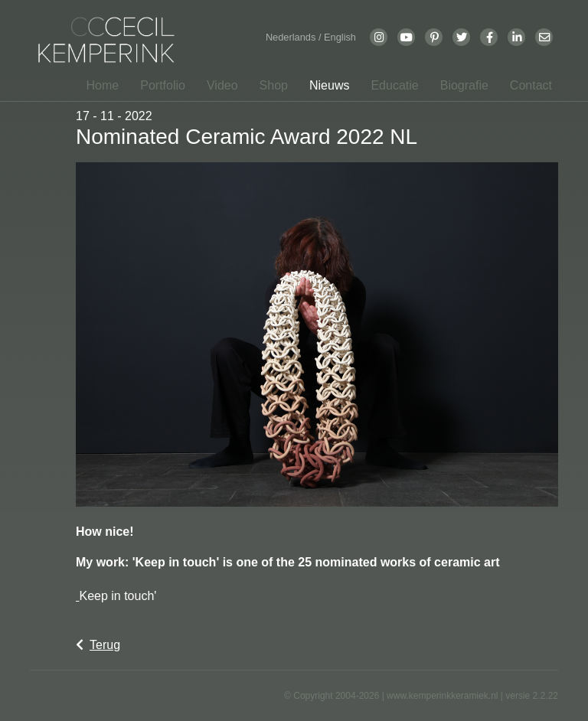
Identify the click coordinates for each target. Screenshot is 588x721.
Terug (98, 645)
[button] (158, 86)
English (340, 37)
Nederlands (292, 37)
